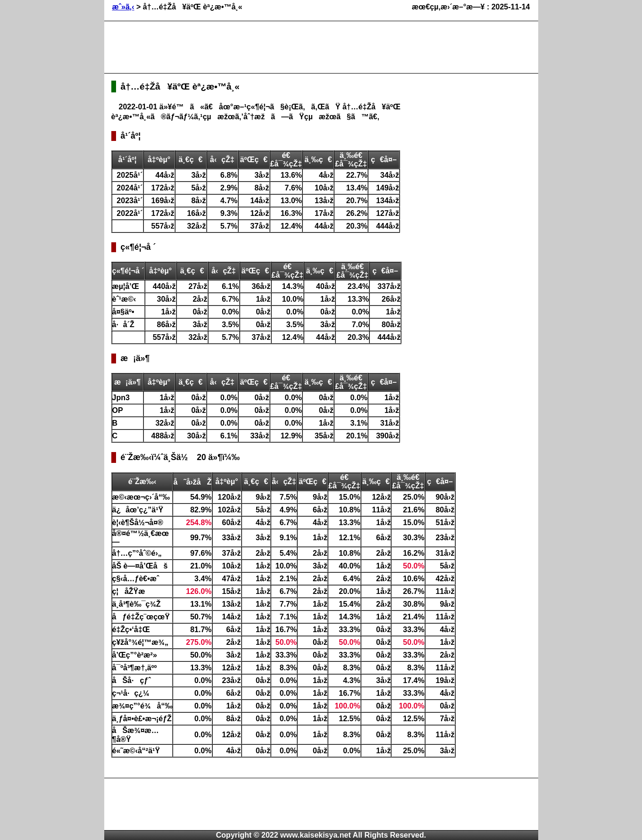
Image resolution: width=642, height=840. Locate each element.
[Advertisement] (283, 47)
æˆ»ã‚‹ (123, 7)
